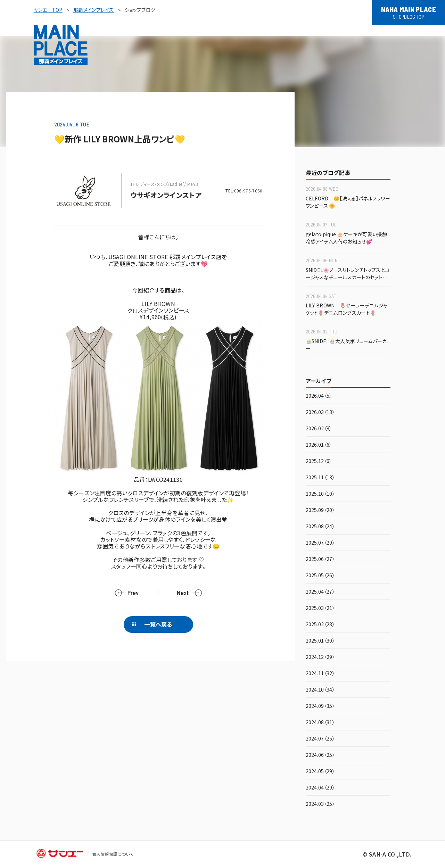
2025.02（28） (320, 625)
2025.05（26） (320, 576)
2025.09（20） (320, 510)
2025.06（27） (320, 559)
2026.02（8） (319, 429)
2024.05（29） (320, 772)
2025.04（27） (320, 592)
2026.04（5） (319, 396)
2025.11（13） (320, 478)
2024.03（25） (320, 804)
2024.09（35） (320, 706)
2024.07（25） (320, 739)
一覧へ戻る (158, 624)
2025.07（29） (320, 543)
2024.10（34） (320, 690)
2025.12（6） (319, 461)
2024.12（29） (320, 657)
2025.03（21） (320, 608)
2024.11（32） (320, 674)
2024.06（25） (320, 755)
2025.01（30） (320, 641)
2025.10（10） (320, 494)
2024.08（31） (320, 723)
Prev (133, 593)
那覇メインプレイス (94, 10)
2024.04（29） (320, 788)
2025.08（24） (320, 527)
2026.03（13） (320, 412)
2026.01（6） (319, 445)
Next (183, 593)
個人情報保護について (113, 854)
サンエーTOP (48, 10)
